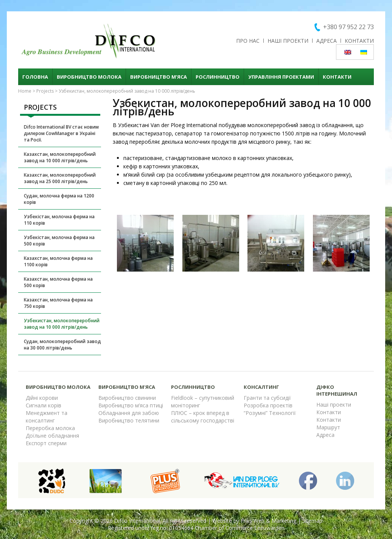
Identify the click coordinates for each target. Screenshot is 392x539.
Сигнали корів (44, 405)
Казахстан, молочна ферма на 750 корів (58, 303)
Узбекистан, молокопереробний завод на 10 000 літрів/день (62, 324)
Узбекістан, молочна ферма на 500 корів (59, 241)
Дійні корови (42, 398)
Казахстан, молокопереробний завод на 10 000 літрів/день (60, 157)
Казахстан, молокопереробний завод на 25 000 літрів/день (60, 178)
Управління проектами (281, 77)
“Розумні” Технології (270, 413)
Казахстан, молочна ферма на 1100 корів (58, 261)
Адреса (327, 41)
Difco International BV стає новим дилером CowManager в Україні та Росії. (61, 133)
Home (25, 91)
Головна (35, 77)
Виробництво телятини (129, 420)
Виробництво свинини (127, 398)
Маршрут (328, 427)
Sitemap (312, 521)
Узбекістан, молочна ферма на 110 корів (59, 220)
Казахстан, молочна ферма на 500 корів (58, 282)
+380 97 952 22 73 (348, 27)
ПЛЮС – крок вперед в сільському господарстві (203, 417)
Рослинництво (218, 77)
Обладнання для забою (129, 413)
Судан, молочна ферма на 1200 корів (59, 199)
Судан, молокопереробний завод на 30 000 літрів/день (62, 345)
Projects (45, 91)
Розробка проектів (268, 405)
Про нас (248, 41)
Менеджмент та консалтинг (47, 417)
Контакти (359, 41)
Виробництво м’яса (159, 77)
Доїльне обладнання (52, 436)
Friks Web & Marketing (268, 521)
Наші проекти (288, 41)
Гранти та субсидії (267, 398)
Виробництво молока (89, 77)
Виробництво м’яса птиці (131, 405)
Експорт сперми (46, 443)
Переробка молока (50, 428)
